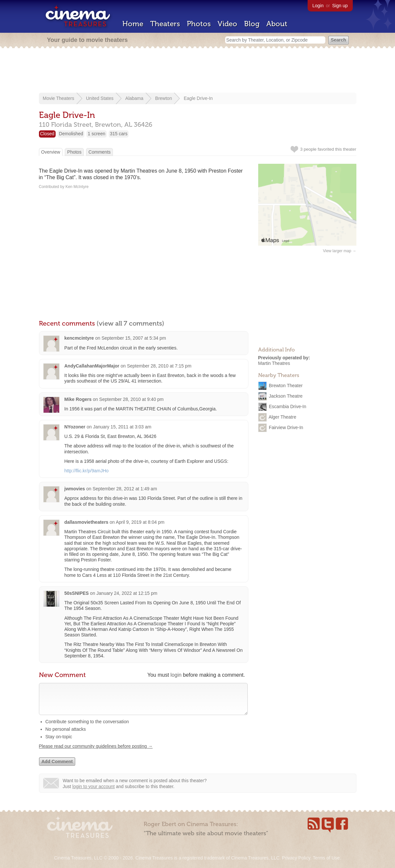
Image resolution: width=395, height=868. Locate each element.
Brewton (163, 98)
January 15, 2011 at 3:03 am (122, 427)
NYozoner (75, 427)
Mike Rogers (78, 399)
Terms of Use (326, 858)
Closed (47, 134)
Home (133, 24)
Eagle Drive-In (198, 98)
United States (100, 98)
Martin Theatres (274, 363)
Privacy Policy (296, 858)
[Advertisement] (198, 71)
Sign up (340, 6)
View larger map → (340, 251)
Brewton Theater (286, 385)
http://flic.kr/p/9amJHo (87, 471)
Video (227, 24)
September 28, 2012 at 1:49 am (125, 489)
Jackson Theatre (286, 396)
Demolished (71, 134)
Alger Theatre (283, 417)
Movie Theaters (59, 98)
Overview (51, 152)
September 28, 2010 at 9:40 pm (131, 399)
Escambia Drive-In (287, 406)
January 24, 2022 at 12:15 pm (127, 593)
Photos (199, 24)
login (176, 675)
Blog (252, 24)
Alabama (134, 98)
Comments (99, 152)
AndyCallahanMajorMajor (92, 366)
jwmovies (75, 489)
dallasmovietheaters (87, 522)
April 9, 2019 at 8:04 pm (140, 522)
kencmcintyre (79, 338)
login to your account (93, 793)
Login (318, 6)
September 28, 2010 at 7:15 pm (159, 366)
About (277, 24)
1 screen (97, 134)
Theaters (165, 24)
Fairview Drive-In (286, 427)
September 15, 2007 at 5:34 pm (134, 338)
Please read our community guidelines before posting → (96, 753)
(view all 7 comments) (130, 323)
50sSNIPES (77, 593)
